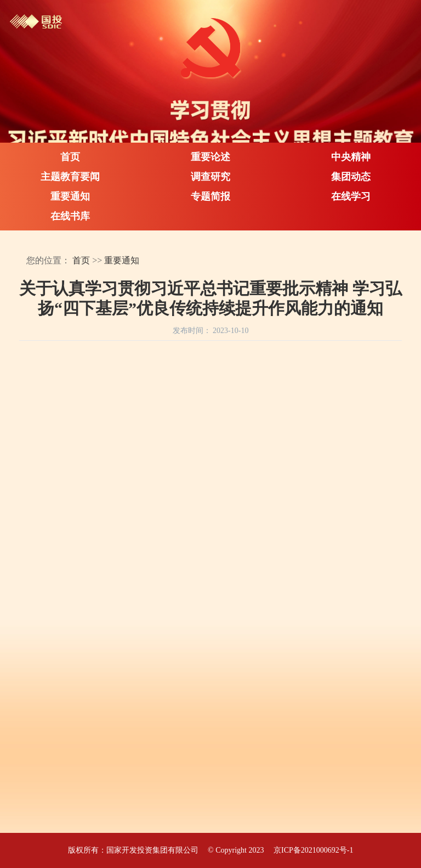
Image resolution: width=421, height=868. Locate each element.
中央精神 (351, 157)
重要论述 (210, 157)
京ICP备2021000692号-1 (313, 850)
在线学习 (351, 196)
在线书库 (70, 216)
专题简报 (210, 196)
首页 (70, 157)
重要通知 (70, 196)
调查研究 (210, 177)
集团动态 (351, 177)
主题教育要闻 (70, 177)
